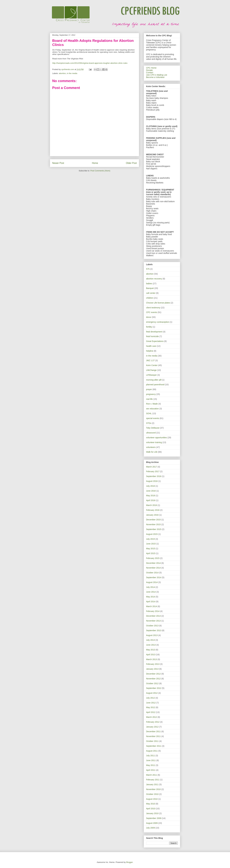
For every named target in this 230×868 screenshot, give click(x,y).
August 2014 (152, 582)
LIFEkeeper (151, 375)
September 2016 (154, 476)
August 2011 (152, 751)
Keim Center (152, 365)
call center (151, 293)
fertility (149, 327)
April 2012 (151, 712)
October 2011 (152, 741)
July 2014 (150, 587)
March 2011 (152, 775)
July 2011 (150, 756)
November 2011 (153, 736)
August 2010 (152, 799)
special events (153, 418)
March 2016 (152, 505)
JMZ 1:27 (150, 360)
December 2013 (153, 616)
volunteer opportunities (157, 438)
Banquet (150, 288)
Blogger (129, 862)
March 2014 (152, 606)
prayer (149, 389)
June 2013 (151, 645)
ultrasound (151, 433)
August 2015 (152, 534)
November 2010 (153, 789)
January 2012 (152, 727)
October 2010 (152, 794)
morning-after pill (154, 380)
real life (149, 399)
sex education (152, 409)
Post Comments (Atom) (100, 171)
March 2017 (152, 467)
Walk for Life (152, 452)
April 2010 (151, 809)
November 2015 (153, 524)
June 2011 (151, 760)
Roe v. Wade (152, 404)
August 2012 (152, 693)
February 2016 (153, 510)
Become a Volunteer (155, 77)
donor (149, 317)
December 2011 (153, 731)
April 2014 (151, 602)
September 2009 (154, 818)
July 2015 (150, 539)
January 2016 (152, 515)
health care (151, 346)
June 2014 (151, 592)
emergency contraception (158, 322)
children (150, 298)
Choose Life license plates (158, 303)
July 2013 (150, 640)
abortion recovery (154, 279)
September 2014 (154, 577)
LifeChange (151, 370)
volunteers (151, 447)
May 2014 (151, 597)
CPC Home (151, 68)
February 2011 (153, 780)
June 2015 (151, 544)
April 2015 (151, 553)
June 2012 (151, 703)
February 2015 (153, 558)
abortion (62, 73)
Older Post (131, 163)
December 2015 (153, 520)
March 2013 (152, 659)
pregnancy (151, 394)
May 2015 (151, 549)
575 (148, 269)
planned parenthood (155, 385)
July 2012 (150, 698)
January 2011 (152, 784)
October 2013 (152, 626)
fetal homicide (152, 336)
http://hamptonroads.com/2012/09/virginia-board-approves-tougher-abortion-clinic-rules (90, 63)
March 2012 (152, 717)
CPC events (152, 312)
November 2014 (153, 568)
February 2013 (153, 664)
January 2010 (152, 813)
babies (149, 284)
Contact (150, 73)
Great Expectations (155, 341)
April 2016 (151, 500)
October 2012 (152, 683)
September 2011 (154, 746)
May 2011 (151, 765)
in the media (72, 73)
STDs (149, 423)
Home (95, 163)
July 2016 (150, 486)
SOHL (149, 413)
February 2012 (153, 722)
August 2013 (152, 635)
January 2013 (152, 669)
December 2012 (153, 674)
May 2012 (151, 707)
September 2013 (154, 630)
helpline (150, 351)
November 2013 (153, 621)
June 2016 (151, 491)
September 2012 (154, 688)
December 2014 (153, 563)
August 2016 (152, 481)
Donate (149, 70)
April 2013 (151, 655)
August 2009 (152, 823)
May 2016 (151, 496)
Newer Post (58, 163)
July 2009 (150, 828)
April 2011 (151, 770)
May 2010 (151, 804)
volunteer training (154, 442)
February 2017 (153, 471)
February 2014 (153, 611)
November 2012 (153, 679)
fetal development (154, 332)
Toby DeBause (153, 428)
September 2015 (154, 529)
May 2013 (151, 650)
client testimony (153, 308)
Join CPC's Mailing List (157, 75)
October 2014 (152, 573)
